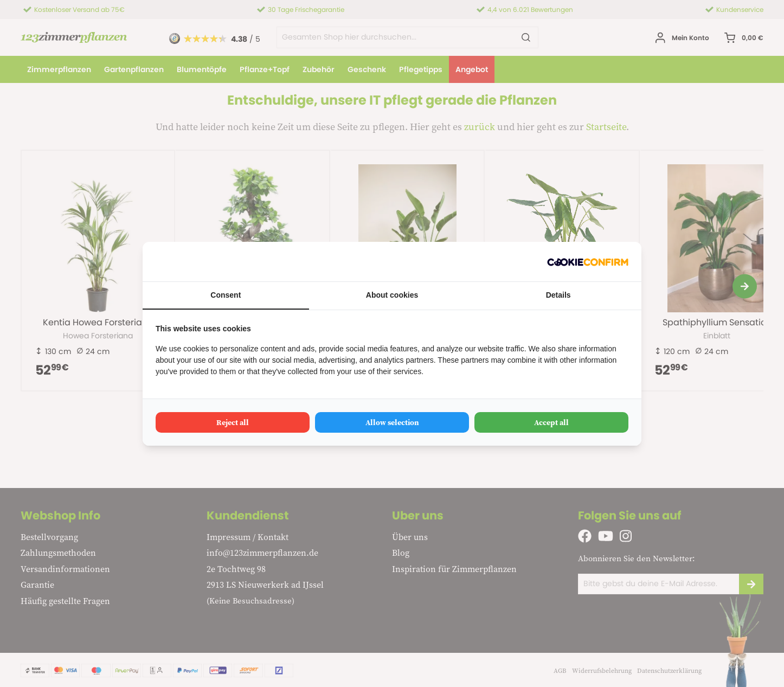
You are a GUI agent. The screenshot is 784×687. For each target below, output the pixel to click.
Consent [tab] (226, 295)
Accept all (551, 422)
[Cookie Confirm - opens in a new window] (588, 262)
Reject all (233, 422)
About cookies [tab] (392, 295)
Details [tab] (558, 295)
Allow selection (392, 422)
